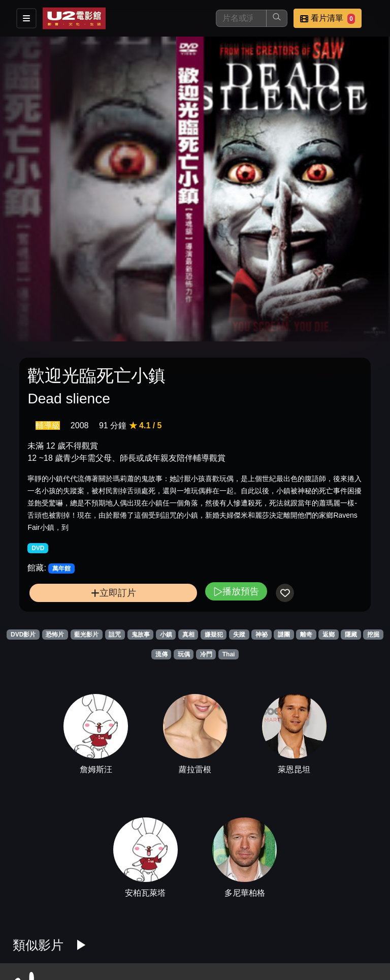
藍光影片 (86, 635)
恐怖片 (55, 635)
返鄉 (329, 635)
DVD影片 (23, 635)
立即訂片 (113, 593)
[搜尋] (241, 18)
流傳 (161, 654)
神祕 (262, 635)
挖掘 (373, 635)
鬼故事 (141, 635)
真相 (188, 635)
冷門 (206, 654)
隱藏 (351, 635)
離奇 (306, 635)
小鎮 (166, 635)
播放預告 (236, 591)
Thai (229, 654)
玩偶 (184, 654)
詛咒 (115, 635)
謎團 (284, 635)
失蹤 (239, 635)
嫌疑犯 (214, 635)
